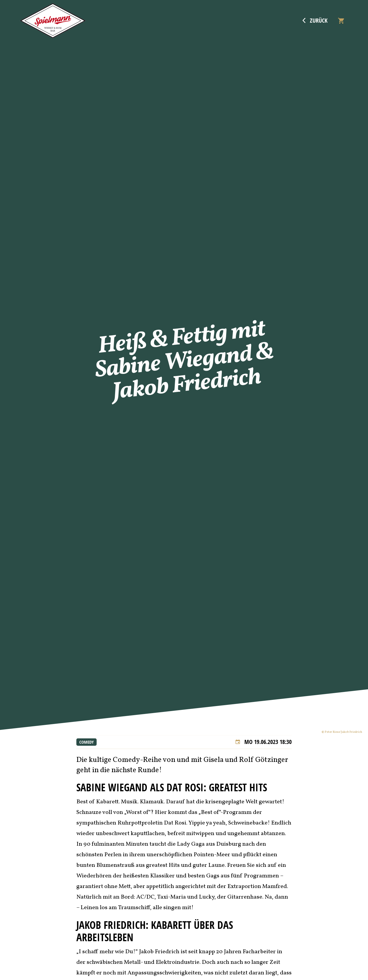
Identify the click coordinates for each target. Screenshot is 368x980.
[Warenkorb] (341, 21)
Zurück (315, 21)
